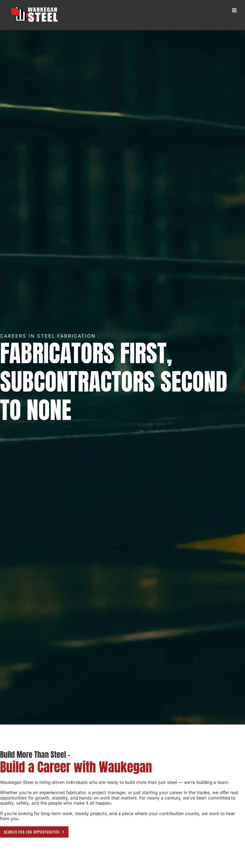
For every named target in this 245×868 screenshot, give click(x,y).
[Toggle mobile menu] (235, 10)
